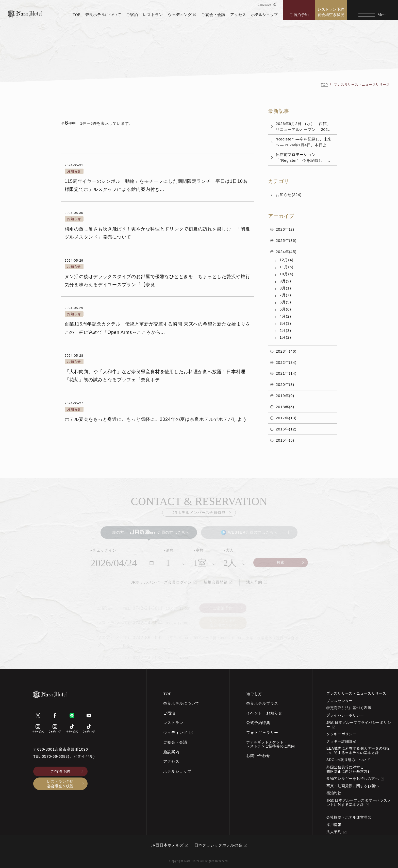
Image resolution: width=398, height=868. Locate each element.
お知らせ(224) (289, 195)
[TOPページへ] (25, 14)
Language (267, 4)
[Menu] (372, 10)
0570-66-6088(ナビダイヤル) (68, 756)
